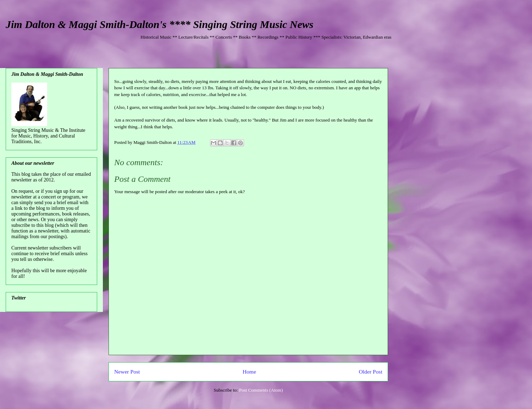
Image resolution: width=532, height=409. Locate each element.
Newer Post (127, 372)
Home (249, 372)
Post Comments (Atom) (261, 390)
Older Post (371, 372)
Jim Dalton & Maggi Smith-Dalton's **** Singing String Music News (160, 24)
